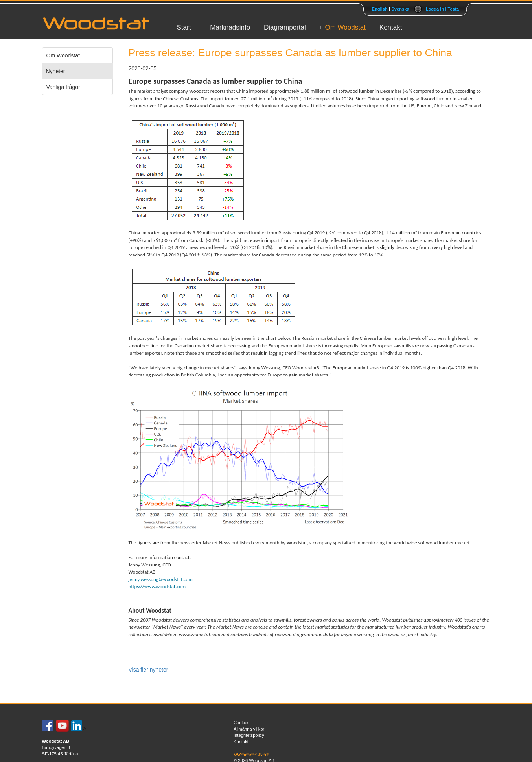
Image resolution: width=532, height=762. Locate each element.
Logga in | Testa (442, 9)
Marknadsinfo (230, 27)
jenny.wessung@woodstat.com (161, 579)
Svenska (400, 9)
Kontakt (391, 27)
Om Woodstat (345, 27)
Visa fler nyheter (148, 670)
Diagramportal (285, 27)
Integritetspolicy (249, 735)
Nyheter (56, 71)
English (379, 9)
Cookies (241, 723)
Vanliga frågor (63, 87)
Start (184, 27)
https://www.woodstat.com (157, 586)
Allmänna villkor (249, 729)
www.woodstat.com (200, 634)
